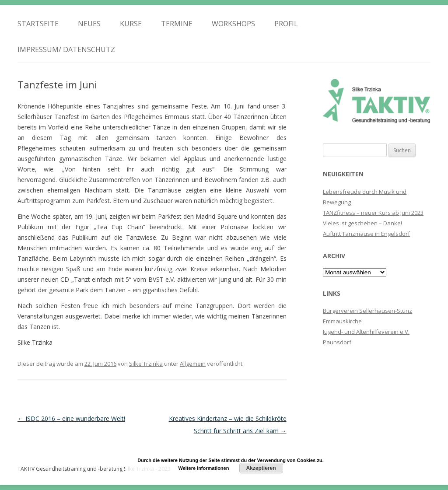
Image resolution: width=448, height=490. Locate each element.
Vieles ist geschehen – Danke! (362, 223)
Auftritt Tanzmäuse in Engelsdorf (366, 234)
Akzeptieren (261, 468)
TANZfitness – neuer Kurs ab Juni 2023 (373, 213)
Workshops (233, 24)
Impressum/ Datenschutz (66, 49)
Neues (89, 24)
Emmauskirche (342, 321)
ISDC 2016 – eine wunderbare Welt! (71, 418)
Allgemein (193, 364)
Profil (286, 24)
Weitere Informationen (204, 468)
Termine (177, 24)
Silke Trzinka (146, 364)
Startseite (38, 24)
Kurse (131, 24)
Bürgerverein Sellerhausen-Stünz (367, 311)
